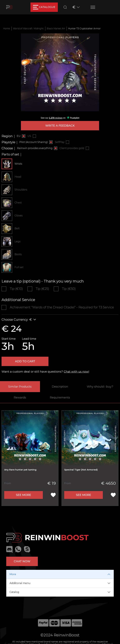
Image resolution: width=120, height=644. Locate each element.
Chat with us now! (76, 372)
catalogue (44, 7)
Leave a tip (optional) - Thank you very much (43, 281)
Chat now (22, 561)
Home (6, 29)
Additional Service (18, 300)
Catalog (14, 592)
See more (24, 495)
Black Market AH (56, 29)
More (13, 574)
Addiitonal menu (20, 583)
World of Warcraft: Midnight (28, 29)
